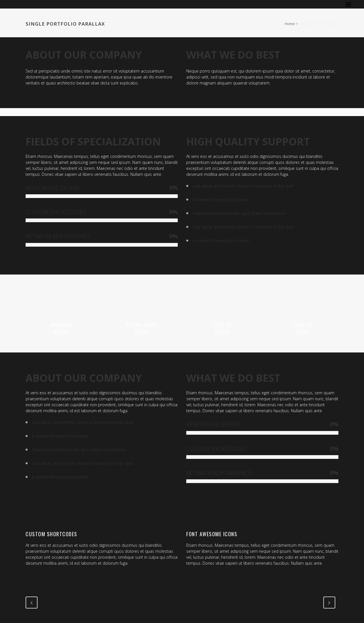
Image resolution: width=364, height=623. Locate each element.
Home (290, 24)
